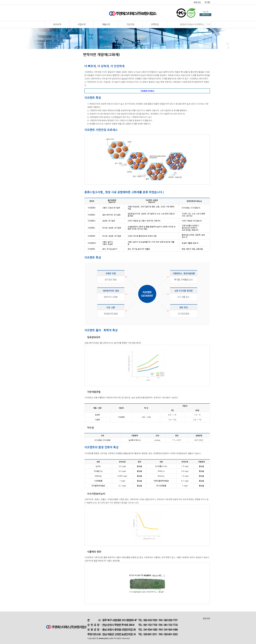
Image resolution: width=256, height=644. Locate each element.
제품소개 (106, 24)
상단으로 (206, 619)
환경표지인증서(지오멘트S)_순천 (195, 24)
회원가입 (197, 2)
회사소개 (57, 24)
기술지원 (130, 24)
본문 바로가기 (0, 0)
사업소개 (81, 24)
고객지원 (155, 24)
